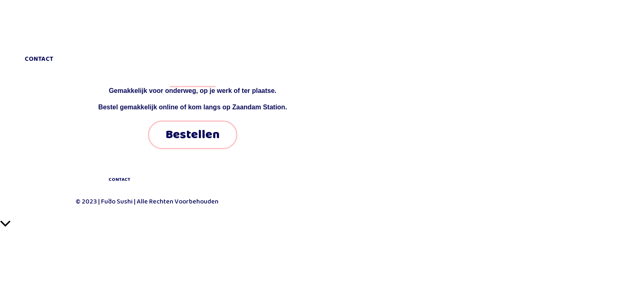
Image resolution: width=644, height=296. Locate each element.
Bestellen (193, 135)
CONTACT (119, 180)
